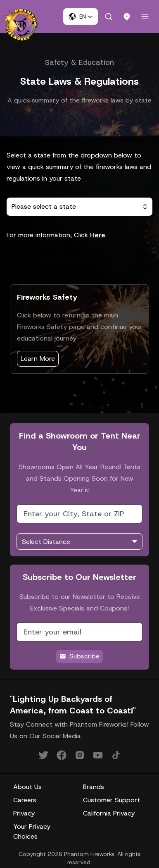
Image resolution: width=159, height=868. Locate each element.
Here (98, 235)
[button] (81, 17)
